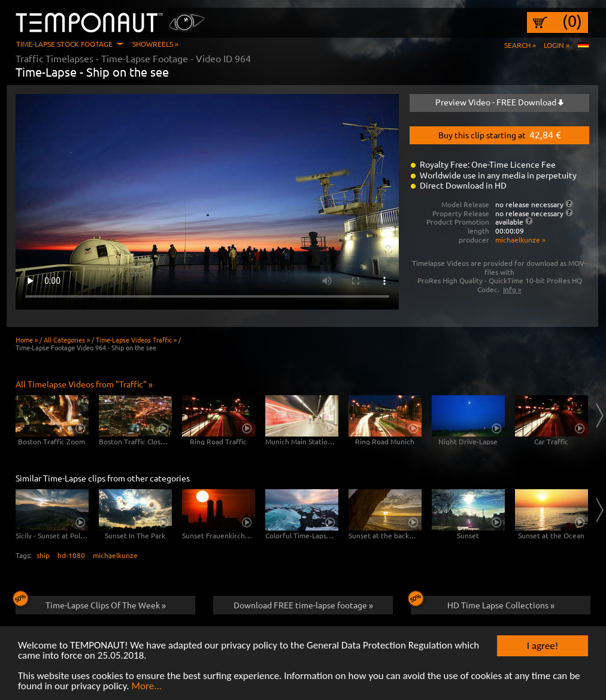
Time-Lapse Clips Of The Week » (91, 603)
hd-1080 (71, 555)
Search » (520, 45)
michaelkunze (115, 555)
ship (43, 555)
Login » (557, 45)
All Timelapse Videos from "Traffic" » (84, 384)
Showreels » (155, 44)
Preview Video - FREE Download (499, 102)
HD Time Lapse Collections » (483, 603)
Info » (512, 289)
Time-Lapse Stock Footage (64, 44)
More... (146, 687)
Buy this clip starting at (500, 134)
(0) (572, 21)
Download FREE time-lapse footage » (303, 605)
